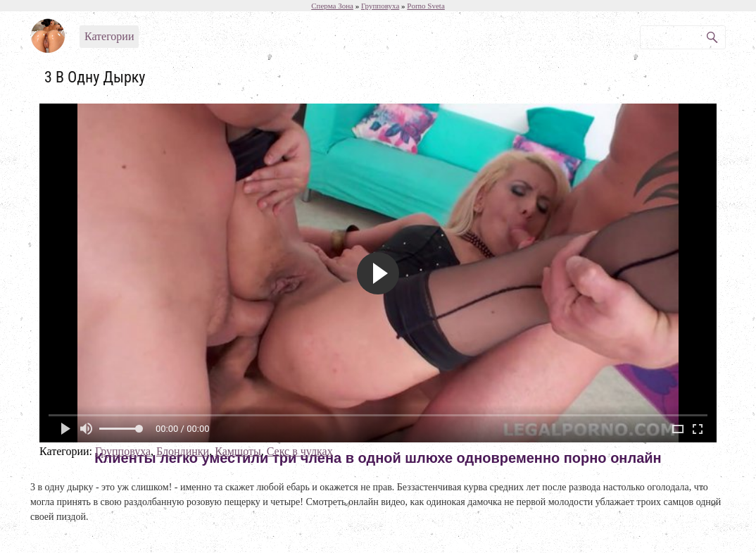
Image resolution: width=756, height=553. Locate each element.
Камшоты (238, 451)
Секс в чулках (300, 451)
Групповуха (123, 451)
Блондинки (183, 451)
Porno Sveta (426, 6)
